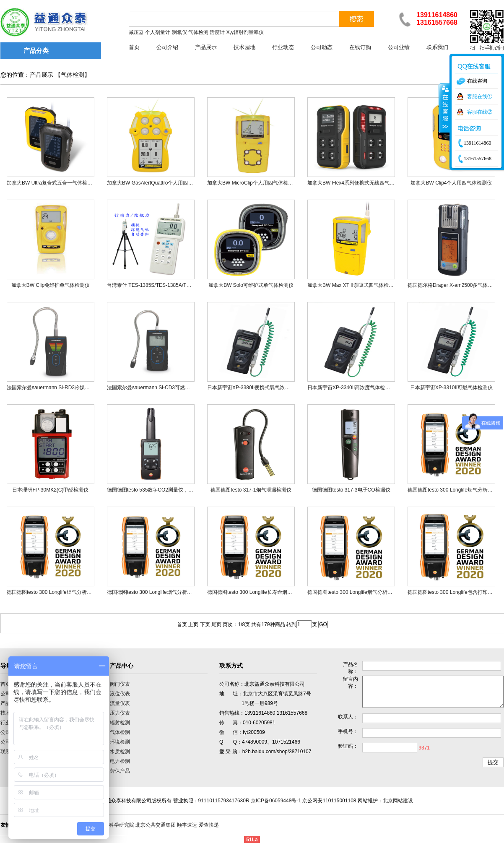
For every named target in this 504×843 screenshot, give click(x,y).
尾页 (216, 624)
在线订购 (360, 47)
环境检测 (120, 742)
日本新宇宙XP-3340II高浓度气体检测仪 (351, 388)
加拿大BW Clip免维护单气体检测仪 (51, 285)
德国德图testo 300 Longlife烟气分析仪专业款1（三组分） (71, 592)
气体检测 (73, 75)
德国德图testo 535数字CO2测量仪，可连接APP (160, 490)
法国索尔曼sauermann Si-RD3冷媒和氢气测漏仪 (61, 388)
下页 (205, 624)
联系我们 (437, 47)
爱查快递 (209, 825)
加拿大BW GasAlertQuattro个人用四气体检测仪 (160, 183)
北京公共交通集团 (156, 825)
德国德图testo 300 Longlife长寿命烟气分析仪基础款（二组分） (277, 592)
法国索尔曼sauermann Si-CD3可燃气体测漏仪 (158, 388)
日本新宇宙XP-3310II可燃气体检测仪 (451, 388)
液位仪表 (120, 694)
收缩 (444, 108)
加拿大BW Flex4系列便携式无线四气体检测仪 (359, 183)
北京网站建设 (398, 801)
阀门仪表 (120, 684)
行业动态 (283, 47)
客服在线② (480, 112)
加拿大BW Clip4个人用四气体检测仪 (451, 183)
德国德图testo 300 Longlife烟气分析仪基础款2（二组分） (371, 592)
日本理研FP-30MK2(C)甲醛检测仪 (50, 490)
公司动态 (322, 47)
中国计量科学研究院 (112, 825)
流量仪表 (120, 703)
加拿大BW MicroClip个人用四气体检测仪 (253, 183)
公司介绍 (167, 47)
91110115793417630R (224, 801)
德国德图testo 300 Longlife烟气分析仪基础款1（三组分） (171, 592)
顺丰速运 (187, 825)
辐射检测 (120, 723)
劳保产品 (120, 771)
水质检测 (120, 752)
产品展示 (206, 47)
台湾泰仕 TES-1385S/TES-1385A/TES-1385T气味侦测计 (170, 285)
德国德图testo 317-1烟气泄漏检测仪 (251, 490)
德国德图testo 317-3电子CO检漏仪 (351, 490)
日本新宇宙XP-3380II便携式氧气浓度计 (251, 388)
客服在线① (480, 96)
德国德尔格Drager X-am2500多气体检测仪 (455, 285)
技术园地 (244, 47)
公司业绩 (399, 47)
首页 (134, 47)
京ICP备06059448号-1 (276, 801)
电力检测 (120, 761)
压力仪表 (120, 713)
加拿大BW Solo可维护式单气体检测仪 (251, 285)
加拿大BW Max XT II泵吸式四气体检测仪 (353, 285)
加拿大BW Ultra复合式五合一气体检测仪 (52, 183)
